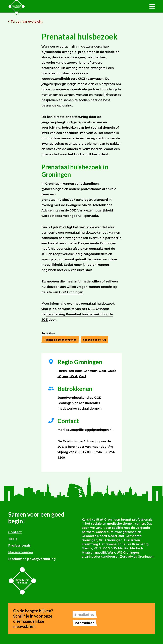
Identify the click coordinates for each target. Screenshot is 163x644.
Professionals (19, 545)
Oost (102, 371)
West (73, 376)
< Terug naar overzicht (25, 22)
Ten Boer (75, 371)
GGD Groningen (71, 292)
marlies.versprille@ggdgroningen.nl (85, 430)
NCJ (91, 309)
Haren (62, 371)
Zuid (82, 376)
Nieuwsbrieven (21, 552)
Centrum (90, 371)
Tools (13, 539)
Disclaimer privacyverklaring (32, 559)
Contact (15, 532)
